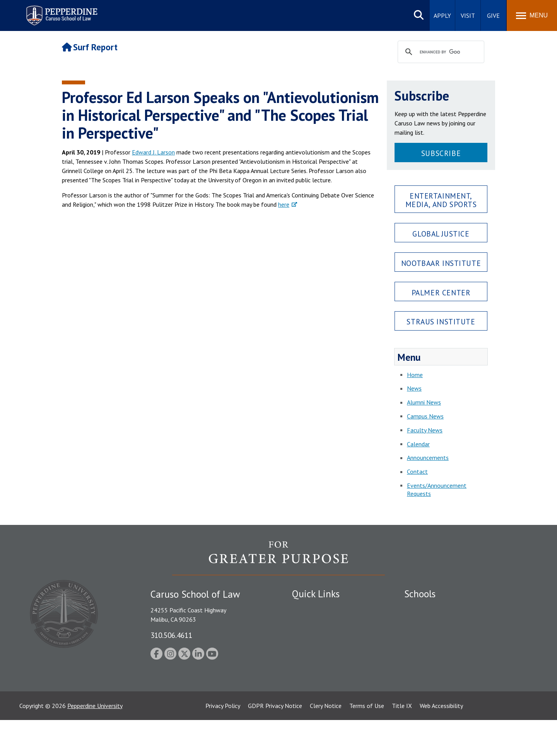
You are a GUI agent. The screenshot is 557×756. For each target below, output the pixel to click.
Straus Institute (441, 321)
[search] (440, 52)
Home (415, 375)
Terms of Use (367, 742)
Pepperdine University (95, 742)
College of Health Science (438, 684)
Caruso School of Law (433, 622)
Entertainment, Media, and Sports (441, 200)
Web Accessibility (441, 742)
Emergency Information (323, 635)
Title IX (402, 742)
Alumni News (424, 402)
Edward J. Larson (153, 152)
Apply (442, 15)
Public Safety (309, 608)
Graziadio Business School (438, 635)
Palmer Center (441, 292)
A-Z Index (304, 697)
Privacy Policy (223, 742)
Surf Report (90, 47)
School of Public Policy (434, 670)
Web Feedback (310, 711)
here (284, 204)
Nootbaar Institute (441, 263)
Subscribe (441, 153)
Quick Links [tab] (316, 594)
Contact (417, 471)
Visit (468, 15)
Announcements (428, 458)
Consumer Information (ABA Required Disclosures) (328, 680)
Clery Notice (326, 742)
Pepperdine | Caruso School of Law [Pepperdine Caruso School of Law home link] (61, 11)
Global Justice (441, 234)
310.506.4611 (171, 635)
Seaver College (424, 608)
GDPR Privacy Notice (275, 742)
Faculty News (425, 430)
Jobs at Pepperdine (316, 649)
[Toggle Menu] (532, 15)
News (414, 388)
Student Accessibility (319, 622)
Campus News (425, 416)
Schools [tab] (420, 594)
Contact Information (319, 662)
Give (493, 15)
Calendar (418, 444)
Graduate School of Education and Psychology (464, 649)
